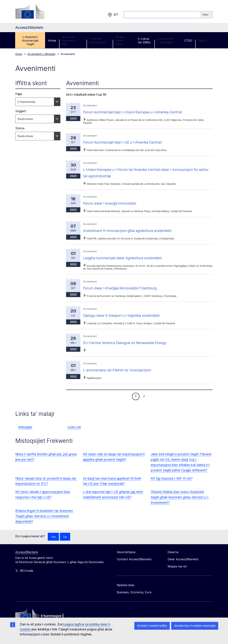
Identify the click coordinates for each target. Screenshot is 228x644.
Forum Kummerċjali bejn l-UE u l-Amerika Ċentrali (132, 142)
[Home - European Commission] (41, 616)
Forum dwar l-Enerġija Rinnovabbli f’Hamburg (128, 288)
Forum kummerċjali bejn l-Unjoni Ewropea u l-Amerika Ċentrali (145, 112)
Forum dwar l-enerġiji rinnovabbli (116, 203)
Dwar (204, 41)
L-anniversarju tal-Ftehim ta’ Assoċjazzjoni (125, 370)
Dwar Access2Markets (183, 559)
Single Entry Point (124, 41)
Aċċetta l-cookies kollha (152, 626)
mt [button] (113, 15)
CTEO (188, 41)
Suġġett (21, 111)
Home (52, 41)
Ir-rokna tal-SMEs (144, 41)
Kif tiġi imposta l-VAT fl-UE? (172, 478)
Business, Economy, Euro (134, 592)
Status (20, 128)
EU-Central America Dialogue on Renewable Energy (134, 343)
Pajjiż (19, 94)
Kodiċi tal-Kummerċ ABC (73, 41)
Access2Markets (27, 552)
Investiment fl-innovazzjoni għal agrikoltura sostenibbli (137, 230)
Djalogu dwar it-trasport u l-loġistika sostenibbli (130, 315)
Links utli (74, 427)
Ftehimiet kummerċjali (100, 41)
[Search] (206, 15)
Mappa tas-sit (177, 567)
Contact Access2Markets (134, 559)
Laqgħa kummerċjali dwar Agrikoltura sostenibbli (131, 258)
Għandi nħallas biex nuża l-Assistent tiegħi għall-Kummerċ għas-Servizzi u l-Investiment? (180, 497)
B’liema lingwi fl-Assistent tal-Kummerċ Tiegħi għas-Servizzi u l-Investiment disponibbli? (44, 516)
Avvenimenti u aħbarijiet (168, 41)
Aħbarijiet (25, 427)
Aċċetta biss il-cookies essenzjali (195, 626)
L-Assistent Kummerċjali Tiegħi (30, 41)
